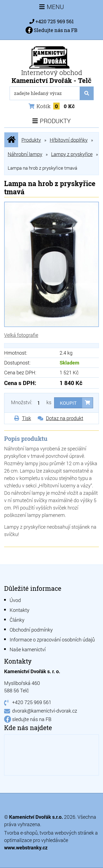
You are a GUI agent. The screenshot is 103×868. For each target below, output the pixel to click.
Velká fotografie (21, 335)
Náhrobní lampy (25, 154)
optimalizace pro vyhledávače (36, 840)
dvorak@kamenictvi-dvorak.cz (45, 711)
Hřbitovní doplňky (69, 140)
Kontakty (20, 610)
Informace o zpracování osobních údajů (52, 640)
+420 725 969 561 (55, 21)
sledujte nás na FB (32, 719)
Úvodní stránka (11, 140)
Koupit (68, 403)
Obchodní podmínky (31, 630)
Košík (52, 106)
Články (17, 620)
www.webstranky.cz (26, 847)
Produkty (31, 140)
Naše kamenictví (28, 649)
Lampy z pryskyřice (72, 154)
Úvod (15, 600)
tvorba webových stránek (67, 833)
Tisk (27, 418)
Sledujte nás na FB (51, 30)
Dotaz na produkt (65, 418)
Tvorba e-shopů (21, 833)
